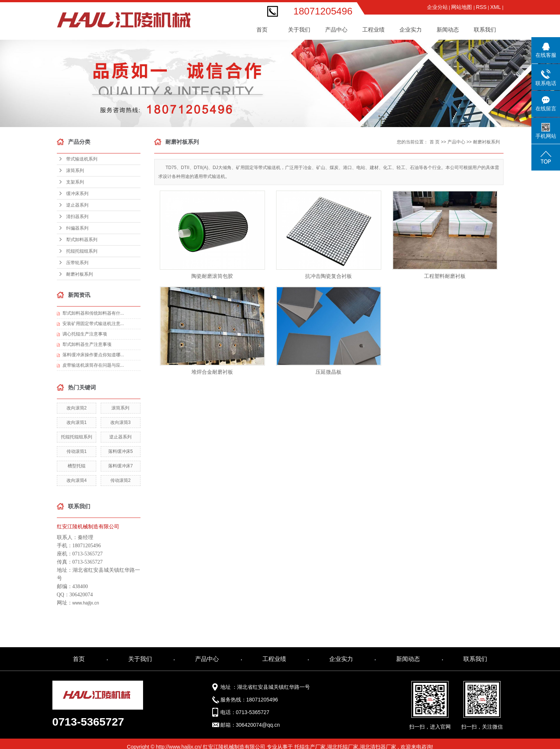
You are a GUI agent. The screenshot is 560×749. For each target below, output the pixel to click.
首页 (262, 30)
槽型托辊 (77, 466)
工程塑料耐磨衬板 (445, 276)
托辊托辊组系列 (82, 251)
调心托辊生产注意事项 (85, 334)
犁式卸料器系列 (82, 240)
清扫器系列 (77, 217)
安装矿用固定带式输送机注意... (93, 324)
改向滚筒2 (77, 408)
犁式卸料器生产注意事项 (87, 344)
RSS (481, 7)
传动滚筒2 (121, 480)
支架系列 (75, 182)
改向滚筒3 (121, 422)
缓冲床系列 (77, 194)
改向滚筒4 (77, 480)
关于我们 (140, 659)
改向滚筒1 (77, 422)
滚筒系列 (75, 171)
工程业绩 (274, 659)
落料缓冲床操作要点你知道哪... (93, 355)
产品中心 (456, 142)
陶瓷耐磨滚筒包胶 (212, 276)
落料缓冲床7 (121, 466)
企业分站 (437, 7)
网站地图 (462, 7)
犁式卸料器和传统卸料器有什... (93, 313)
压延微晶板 (328, 372)
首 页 (435, 142)
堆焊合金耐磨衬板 (212, 372)
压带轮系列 (77, 263)
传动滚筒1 (77, 451)
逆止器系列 (77, 205)
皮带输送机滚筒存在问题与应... (93, 365)
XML (496, 7)
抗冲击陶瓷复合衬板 (328, 276)
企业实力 (341, 659)
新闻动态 (408, 659)
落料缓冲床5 (121, 451)
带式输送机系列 (82, 159)
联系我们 (485, 30)
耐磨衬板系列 (80, 274)
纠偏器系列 (77, 228)
